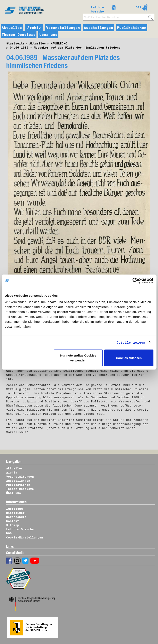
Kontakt (13, 521)
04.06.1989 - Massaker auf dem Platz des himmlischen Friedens (65, 48)
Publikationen (132, 28)
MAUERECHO (59, 43)
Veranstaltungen (63, 28)
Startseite (15, 43)
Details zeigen (131, 342)
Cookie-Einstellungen (25, 537)
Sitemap (13, 525)
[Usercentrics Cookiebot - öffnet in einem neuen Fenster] (135, 281)
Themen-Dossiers (19, 35)
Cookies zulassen (129, 358)
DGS (138, 7)
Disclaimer (15, 513)
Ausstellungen (98, 28)
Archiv (34, 28)
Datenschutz (16, 517)
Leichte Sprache (97, 9)
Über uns (48, 35)
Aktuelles (12, 28)
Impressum (14, 509)
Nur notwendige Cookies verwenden (78, 358)
